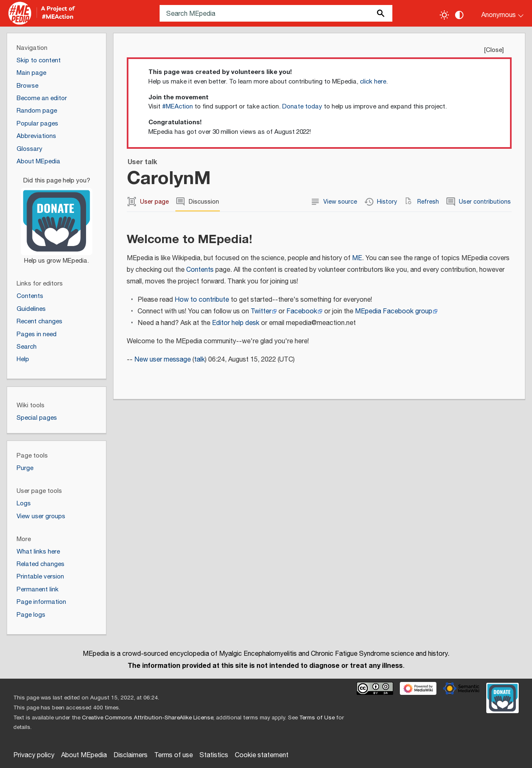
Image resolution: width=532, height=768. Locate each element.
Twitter (261, 311)
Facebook (302, 311)
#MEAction (177, 107)
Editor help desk (236, 323)
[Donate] (57, 217)
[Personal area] (497, 13)
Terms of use (174, 755)
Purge (25, 468)
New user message (163, 360)
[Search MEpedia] (276, 13)
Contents (200, 270)
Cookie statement (262, 755)
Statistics (214, 755)
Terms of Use (317, 718)
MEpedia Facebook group (394, 311)
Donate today (302, 107)
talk (199, 360)
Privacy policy (34, 755)
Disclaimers (131, 755)
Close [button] (494, 50)
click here (373, 82)
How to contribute (202, 300)
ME (357, 258)
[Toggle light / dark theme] (444, 15)
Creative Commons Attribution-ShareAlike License (148, 718)
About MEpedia (84, 755)
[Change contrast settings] (459, 15)
